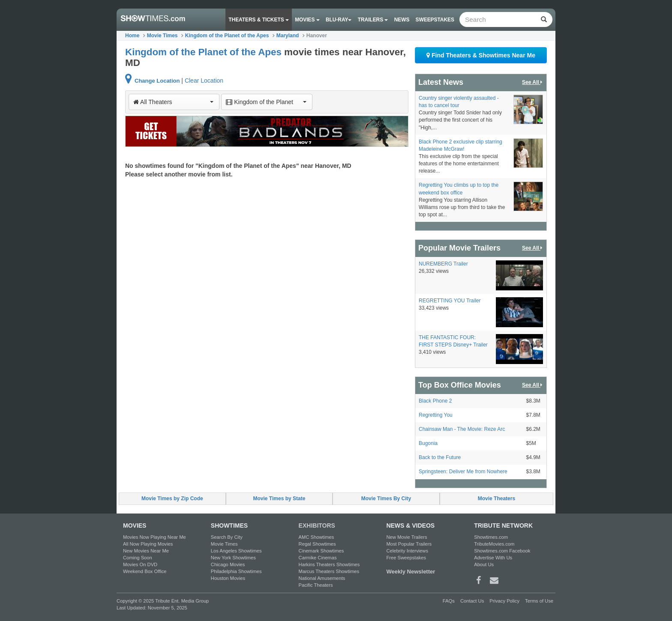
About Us (484, 564)
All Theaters (173, 102)
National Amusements (322, 578)
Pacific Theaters (316, 585)
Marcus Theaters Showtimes (329, 571)
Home (132, 36)
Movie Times (162, 36)
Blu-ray (339, 20)
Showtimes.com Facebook (502, 551)
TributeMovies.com (494, 544)
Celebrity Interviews (407, 551)
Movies (307, 20)
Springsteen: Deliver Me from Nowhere (463, 472)
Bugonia (428, 443)
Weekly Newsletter (411, 572)
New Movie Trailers (406, 537)
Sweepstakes (435, 20)
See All (533, 82)
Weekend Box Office (145, 571)
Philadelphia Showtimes (236, 571)
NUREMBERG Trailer (443, 264)
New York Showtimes (233, 558)
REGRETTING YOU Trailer (450, 301)
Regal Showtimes (317, 544)
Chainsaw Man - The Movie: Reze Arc (462, 429)
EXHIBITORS (317, 525)
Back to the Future (440, 457)
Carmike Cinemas (318, 558)
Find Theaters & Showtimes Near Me (481, 55)
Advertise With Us (493, 558)
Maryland (288, 36)
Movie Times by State (279, 499)
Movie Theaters (496, 499)
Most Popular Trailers (409, 544)
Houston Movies (228, 578)
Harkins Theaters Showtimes (329, 564)
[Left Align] (544, 19)
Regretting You (436, 415)
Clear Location (204, 81)
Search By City (227, 537)
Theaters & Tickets (259, 20)
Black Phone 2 (435, 401)
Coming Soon (138, 558)
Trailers (373, 20)
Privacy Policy (504, 601)
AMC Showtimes (316, 537)
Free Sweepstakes (406, 558)
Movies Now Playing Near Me (154, 537)
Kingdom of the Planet (266, 102)
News (402, 20)
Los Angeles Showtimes (236, 551)
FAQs (449, 601)
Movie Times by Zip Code (172, 499)
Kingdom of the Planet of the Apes (227, 36)
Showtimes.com (491, 537)
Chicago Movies (228, 564)
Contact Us (472, 601)
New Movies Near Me (146, 551)
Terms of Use (539, 601)
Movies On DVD (140, 564)
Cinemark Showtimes (321, 551)
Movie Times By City (386, 499)
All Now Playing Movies (148, 544)
